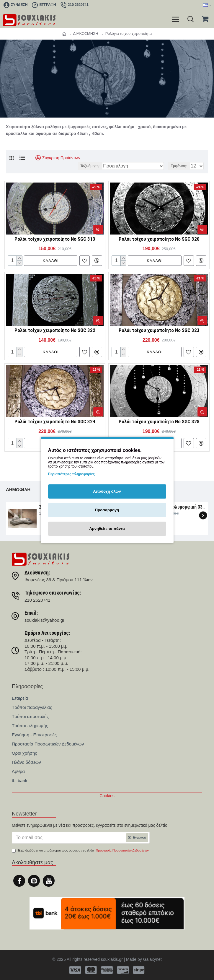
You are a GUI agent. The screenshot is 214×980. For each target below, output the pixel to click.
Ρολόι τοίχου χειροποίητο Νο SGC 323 (159, 330)
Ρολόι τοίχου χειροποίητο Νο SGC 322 (55, 330)
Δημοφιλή (18, 490)
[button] (203, 516)
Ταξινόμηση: (90, 166)
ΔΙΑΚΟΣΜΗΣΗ (86, 34)
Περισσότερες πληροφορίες (71, 474)
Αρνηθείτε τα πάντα (107, 529)
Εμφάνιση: (179, 166)
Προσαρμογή (107, 510)
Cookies (107, 796)
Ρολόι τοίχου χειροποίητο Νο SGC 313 (55, 239)
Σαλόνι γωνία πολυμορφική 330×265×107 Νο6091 (174, 507)
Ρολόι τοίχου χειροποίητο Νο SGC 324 (55, 421)
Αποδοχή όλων (107, 491)
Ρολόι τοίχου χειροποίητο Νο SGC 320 (159, 239)
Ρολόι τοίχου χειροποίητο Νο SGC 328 (159, 421)
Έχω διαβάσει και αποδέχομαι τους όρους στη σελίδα (81, 851)
